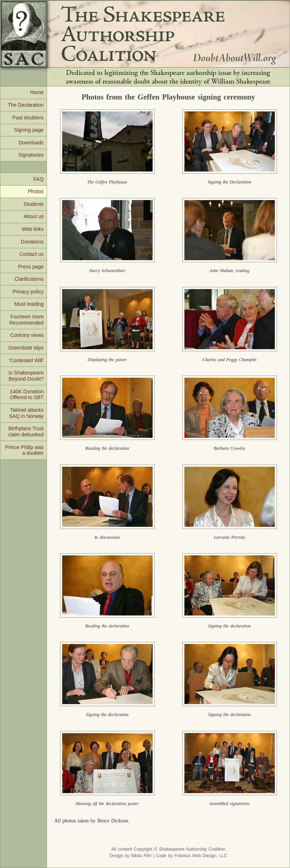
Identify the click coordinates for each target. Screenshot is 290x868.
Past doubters (28, 118)
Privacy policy (28, 292)
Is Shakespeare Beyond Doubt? (26, 376)
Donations (32, 242)
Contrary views (27, 335)
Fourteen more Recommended (27, 320)
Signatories (31, 155)
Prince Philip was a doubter (24, 450)
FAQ (39, 179)
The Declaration (26, 105)
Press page (31, 267)
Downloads (31, 143)
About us (33, 216)
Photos (36, 191)
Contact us (32, 254)
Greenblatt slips (26, 348)
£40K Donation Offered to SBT (27, 395)
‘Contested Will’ (26, 360)
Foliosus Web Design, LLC (201, 856)
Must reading (29, 304)
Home (37, 92)
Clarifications (29, 279)
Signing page (29, 130)
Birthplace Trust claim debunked (26, 431)
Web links (33, 229)
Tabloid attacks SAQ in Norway (26, 413)
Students (33, 204)
